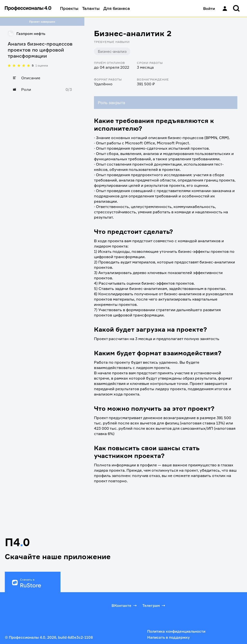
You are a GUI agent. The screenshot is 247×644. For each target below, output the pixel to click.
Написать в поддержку (168, 637)
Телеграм (154, 605)
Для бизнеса (117, 8)
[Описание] (42, 78)
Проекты (69, 8)
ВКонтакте (125, 605)
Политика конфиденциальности (176, 631)
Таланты (91, 8)
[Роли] (42, 89)
